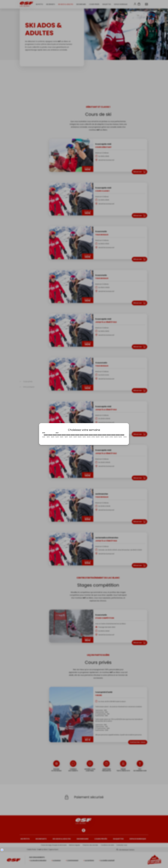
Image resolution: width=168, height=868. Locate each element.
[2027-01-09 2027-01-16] (64, 435)
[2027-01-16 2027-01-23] (68, 435)
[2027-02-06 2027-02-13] (82, 435)
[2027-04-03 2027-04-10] (118, 435)
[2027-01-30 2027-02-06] (77, 435)
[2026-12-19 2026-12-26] (50, 435)
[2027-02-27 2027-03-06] (95, 435)
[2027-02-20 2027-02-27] (91, 435)
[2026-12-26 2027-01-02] (55, 435)
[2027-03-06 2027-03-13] (100, 435)
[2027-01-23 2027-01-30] (73, 435)
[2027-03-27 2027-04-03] (113, 435)
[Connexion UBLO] (2, 850)
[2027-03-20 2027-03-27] (109, 435)
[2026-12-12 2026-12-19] (46, 435)
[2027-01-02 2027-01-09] (59, 435)
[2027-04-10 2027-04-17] (122, 435)
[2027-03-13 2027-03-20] (104, 435)
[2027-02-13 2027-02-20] (86, 435)
